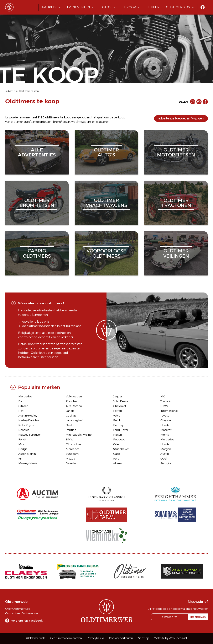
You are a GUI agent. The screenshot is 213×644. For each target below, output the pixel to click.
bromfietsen (61, 122)
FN (20, 458)
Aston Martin (27, 454)
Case (116, 454)
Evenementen (78, 7)
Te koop (129, 7)
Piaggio (165, 463)
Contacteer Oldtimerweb (22, 613)
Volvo (117, 415)
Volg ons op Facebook (27, 621)
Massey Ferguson (30, 435)
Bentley (118, 425)
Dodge (23, 449)
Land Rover (121, 430)
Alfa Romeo (74, 406)
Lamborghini (74, 420)
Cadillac (71, 415)
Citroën (23, 406)
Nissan (118, 435)
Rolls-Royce (26, 425)
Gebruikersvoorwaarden (66, 638)
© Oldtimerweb (35, 638)
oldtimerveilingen (176, 253)
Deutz (70, 425)
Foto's (106, 7)
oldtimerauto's (106, 152)
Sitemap (144, 638)
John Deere (121, 401)
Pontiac (71, 430)
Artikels (49, 7)
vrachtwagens (81, 122)
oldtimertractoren (176, 203)
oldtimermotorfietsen (176, 152)
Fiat (21, 411)
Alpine (117, 463)
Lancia (70, 411)
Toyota (165, 415)
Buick (117, 420)
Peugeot (119, 439)
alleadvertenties (37, 152)
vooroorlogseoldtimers (106, 253)
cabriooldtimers (37, 253)
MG (163, 396)
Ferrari (118, 411)
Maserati (166, 430)
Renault (24, 430)
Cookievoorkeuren (121, 638)
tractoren (103, 122)
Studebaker (121, 449)
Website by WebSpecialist (171, 638)
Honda (165, 425)
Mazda (70, 458)
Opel (163, 458)
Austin (165, 454)
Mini (21, 444)
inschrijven (198, 617)
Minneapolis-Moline (79, 435)
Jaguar (118, 396)
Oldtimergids (178, 7)
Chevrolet (120, 406)
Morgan (166, 449)
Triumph (166, 401)
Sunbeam (72, 454)
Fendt (22, 439)
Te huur (153, 7)
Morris (165, 435)
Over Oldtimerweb (18, 609)
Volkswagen (74, 396)
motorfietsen (42, 122)
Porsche (71, 401)
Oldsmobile (73, 444)
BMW (164, 406)
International (169, 411)
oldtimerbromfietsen (37, 203)
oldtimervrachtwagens (106, 203)
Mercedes (25, 396)
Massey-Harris (28, 463)
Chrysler (166, 420)
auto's (28, 122)
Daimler (71, 463)
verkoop (120, 117)
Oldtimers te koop (29, 91)
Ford (21, 401)
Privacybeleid (95, 638)
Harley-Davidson (29, 420)
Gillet (117, 444)
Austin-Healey (28, 415)
